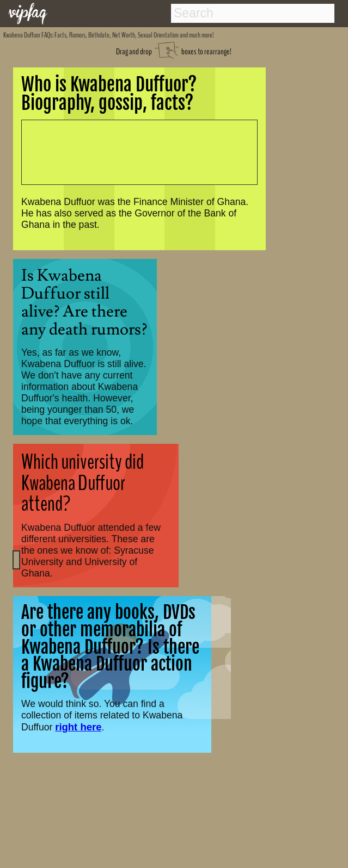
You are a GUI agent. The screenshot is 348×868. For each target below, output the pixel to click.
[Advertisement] (133, 152)
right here (78, 727)
